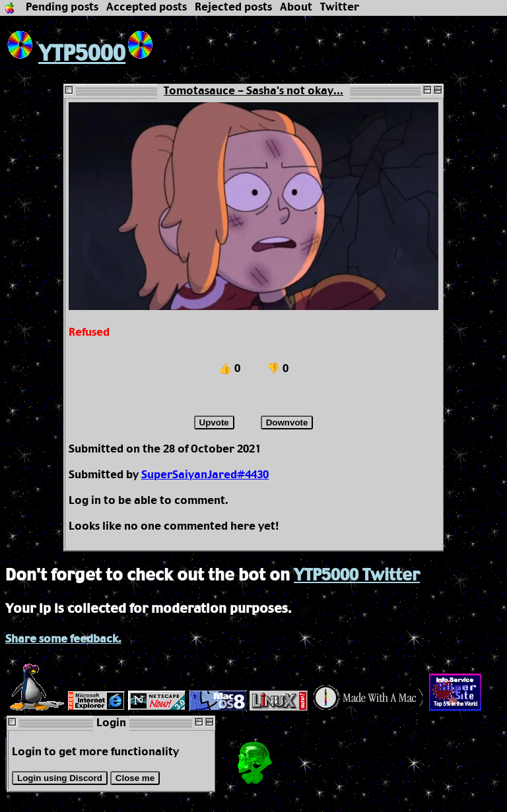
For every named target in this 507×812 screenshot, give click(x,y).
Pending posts (62, 8)
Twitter (340, 8)
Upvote (214, 422)
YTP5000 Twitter (357, 576)
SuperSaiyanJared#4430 (205, 475)
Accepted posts (147, 8)
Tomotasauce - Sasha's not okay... (253, 91)
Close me (135, 778)
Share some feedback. (63, 640)
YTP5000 (65, 54)
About (296, 8)
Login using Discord (60, 778)
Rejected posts (233, 8)
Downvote (287, 422)
